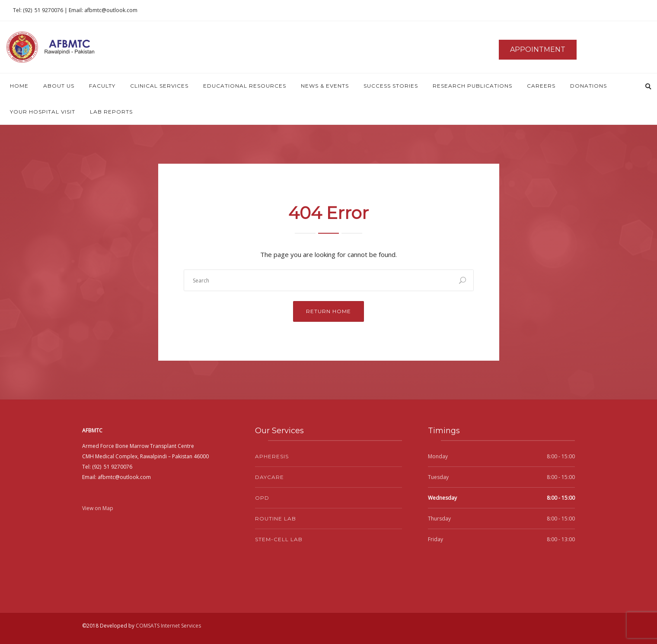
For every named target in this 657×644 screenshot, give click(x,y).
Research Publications (472, 86)
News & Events (615, 49)
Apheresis (272, 456)
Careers (541, 86)
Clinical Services (159, 86)
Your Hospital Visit (43, 112)
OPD (262, 498)
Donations (588, 86)
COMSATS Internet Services (168, 626)
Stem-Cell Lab (279, 539)
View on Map (98, 508)
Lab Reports (111, 112)
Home (19, 86)
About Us (59, 86)
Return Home (328, 311)
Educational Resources (245, 86)
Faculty (102, 86)
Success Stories (391, 86)
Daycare (269, 477)
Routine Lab (276, 519)
